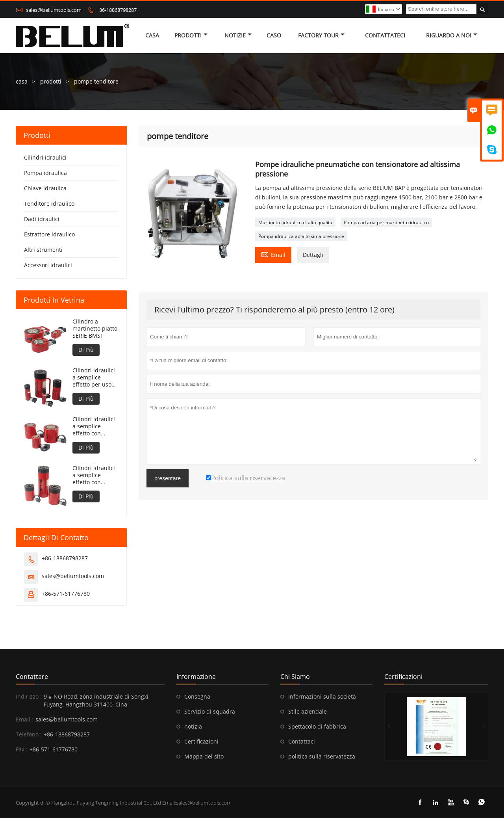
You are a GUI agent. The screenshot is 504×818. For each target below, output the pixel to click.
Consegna (197, 696)
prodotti (51, 81)
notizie (238, 35)
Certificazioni (201, 741)
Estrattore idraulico (49, 234)
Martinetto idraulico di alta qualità (295, 222)
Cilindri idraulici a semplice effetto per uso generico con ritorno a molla (94, 377)
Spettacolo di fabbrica (317, 726)
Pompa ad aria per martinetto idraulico (386, 222)
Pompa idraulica (45, 173)
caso (274, 35)
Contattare (32, 677)
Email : (25, 719)
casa (152, 35)
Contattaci (302, 741)
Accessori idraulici (48, 265)
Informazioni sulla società (322, 696)
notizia (193, 726)
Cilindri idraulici (45, 157)
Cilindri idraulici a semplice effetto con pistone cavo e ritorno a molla (94, 475)
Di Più (86, 350)
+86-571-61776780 (66, 594)
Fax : (22, 749)
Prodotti (191, 35)
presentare (168, 478)
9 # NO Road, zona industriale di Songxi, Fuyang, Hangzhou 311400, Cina (97, 700)
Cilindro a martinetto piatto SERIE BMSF (95, 329)
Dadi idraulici (42, 219)
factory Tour (321, 35)
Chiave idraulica (45, 188)
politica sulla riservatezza (322, 756)
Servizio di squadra (210, 711)
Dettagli (313, 255)
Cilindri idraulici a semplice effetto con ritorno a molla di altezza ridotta (95, 426)
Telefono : (29, 734)
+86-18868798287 (117, 10)
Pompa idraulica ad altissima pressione (301, 236)
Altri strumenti (43, 250)
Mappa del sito (204, 756)
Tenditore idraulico (49, 204)
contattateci (385, 35)
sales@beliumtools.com (54, 10)
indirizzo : (29, 696)
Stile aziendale (308, 711)
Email (273, 254)
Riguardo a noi (452, 35)
